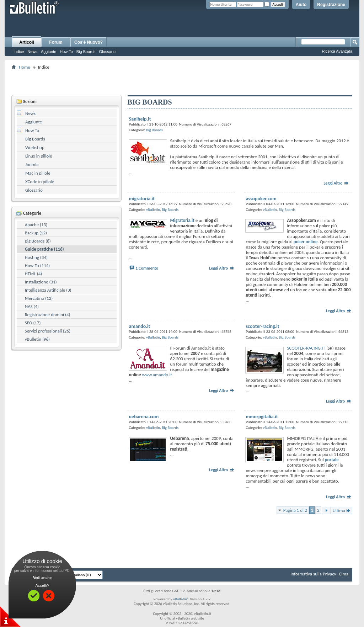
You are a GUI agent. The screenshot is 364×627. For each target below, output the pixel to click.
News (32, 52)
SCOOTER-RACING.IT (306, 348)
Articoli (26, 42)
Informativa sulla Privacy (313, 574)
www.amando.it (157, 375)
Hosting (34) (36, 257)
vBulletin (153, 210)
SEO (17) (33, 323)
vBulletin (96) (37, 339)
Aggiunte (49, 52)
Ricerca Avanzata (337, 51)
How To (66, 52)
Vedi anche (42, 578)
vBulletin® (181, 599)
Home (25, 67)
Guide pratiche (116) (44, 249)
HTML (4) (33, 274)
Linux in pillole (39, 156)
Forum (56, 42)
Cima (344, 574)
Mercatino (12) (39, 298)
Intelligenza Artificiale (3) (48, 290)
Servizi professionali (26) (48, 331)
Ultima (342, 511)
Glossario (107, 52)
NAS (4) (32, 306)
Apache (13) (36, 225)
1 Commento (147, 268)
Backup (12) (36, 233)
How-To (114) (38, 265)
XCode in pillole (40, 182)
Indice (19, 52)
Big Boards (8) (38, 241)
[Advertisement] (182, 82)
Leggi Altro (336, 183)
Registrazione (331, 5)
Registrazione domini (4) (48, 315)
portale (332, 460)
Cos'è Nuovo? (89, 42)
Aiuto (301, 5)
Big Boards (86, 52)
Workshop (35, 147)
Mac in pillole (38, 173)
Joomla (32, 164)
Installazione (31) (41, 282)
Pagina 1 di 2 (295, 510)
